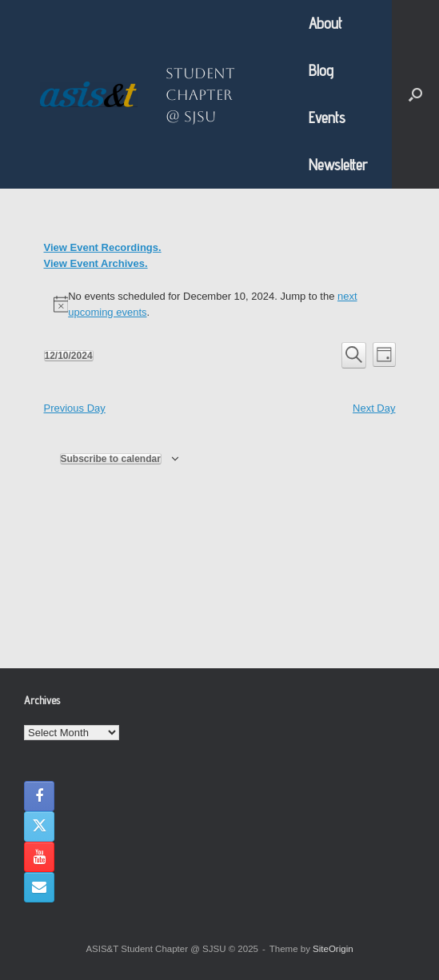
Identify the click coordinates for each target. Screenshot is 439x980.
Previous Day (75, 408)
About (325, 23)
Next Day (374, 408)
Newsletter (338, 165)
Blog (321, 70)
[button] (415, 94)
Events (327, 118)
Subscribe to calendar (111, 459)
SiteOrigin (333, 949)
